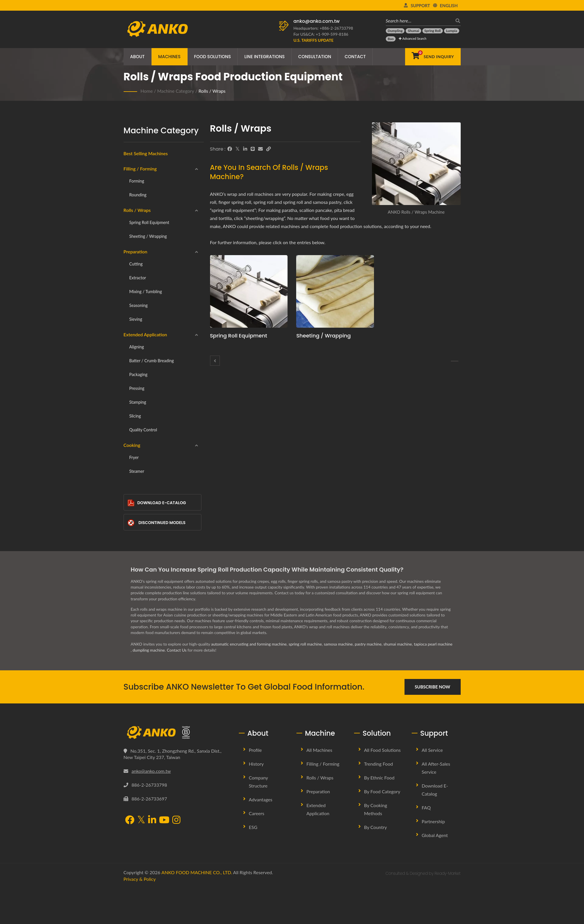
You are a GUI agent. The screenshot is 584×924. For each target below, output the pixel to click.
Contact (355, 57)
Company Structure (258, 782)
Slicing (135, 416)
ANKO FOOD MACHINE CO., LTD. (197, 872)
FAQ (426, 808)
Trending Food (379, 764)
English (449, 5)
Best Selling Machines (146, 153)
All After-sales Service (436, 768)
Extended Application (145, 334)
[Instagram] (176, 820)
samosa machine (338, 644)
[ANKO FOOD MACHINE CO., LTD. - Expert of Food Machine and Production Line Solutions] (157, 27)
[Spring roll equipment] (455, 361)
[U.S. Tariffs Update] (314, 40)
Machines (169, 57)
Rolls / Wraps (212, 91)
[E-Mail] (260, 149)
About (137, 57)
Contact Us (177, 650)
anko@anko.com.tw (317, 21)
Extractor (138, 278)
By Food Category (382, 791)
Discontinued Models (156, 523)
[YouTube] (164, 820)
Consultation (315, 57)
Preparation (136, 252)
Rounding (138, 195)
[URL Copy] (269, 149)
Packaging (138, 374)
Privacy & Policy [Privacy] (140, 879)
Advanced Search (412, 38)
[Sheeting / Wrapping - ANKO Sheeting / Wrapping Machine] (335, 291)
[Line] (253, 149)
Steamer (137, 471)
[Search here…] (419, 21)
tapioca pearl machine (433, 644)
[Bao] (391, 39)
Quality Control (143, 430)
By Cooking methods (376, 809)
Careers (257, 813)
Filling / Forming (140, 169)
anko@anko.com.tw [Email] (151, 771)
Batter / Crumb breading (152, 361)
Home (147, 91)
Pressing (137, 388)
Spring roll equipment (149, 222)
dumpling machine (149, 650)
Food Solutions (213, 57)
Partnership (433, 821)
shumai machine (398, 644)
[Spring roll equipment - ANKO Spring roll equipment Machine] (249, 291)
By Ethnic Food (379, 778)
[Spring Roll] (433, 31)
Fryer (134, 457)
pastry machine (368, 644)
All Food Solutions (382, 750)
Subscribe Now (433, 687)
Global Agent (435, 835)
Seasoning (139, 305)
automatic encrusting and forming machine (249, 644)
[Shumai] (413, 31)
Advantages (261, 799)
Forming (137, 181)
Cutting (136, 264)
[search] (456, 21)
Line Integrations (264, 57)
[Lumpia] (452, 31)
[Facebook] (230, 149)
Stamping (138, 402)
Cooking (132, 445)
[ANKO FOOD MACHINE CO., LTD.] (177, 733)
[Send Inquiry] (433, 57)
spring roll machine (305, 644)
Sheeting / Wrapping (148, 236)
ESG (253, 827)
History (256, 764)
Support (420, 5)
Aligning (137, 347)
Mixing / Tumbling (146, 292)
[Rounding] (215, 361)
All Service (432, 750)
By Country (376, 827)
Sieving (136, 319)
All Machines (320, 750)
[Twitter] (238, 149)
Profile (255, 750)
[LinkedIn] (245, 149)
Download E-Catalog (157, 503)
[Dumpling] (395, 31)
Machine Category (175, 91)
